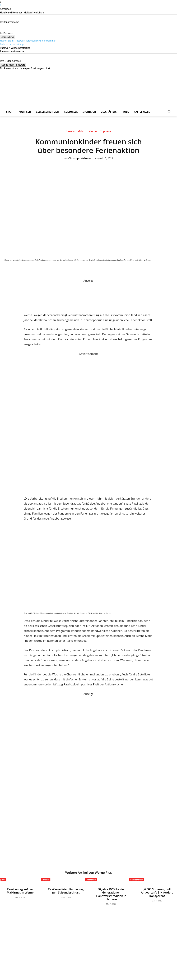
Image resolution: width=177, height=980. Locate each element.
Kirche (93, 132)
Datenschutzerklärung (12, 44)
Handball (46, 880)
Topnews (106, 132)
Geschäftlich (91, 880)
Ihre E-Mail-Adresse (10, 61)
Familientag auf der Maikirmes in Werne (20, 890)
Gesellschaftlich (76, 132)
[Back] (0, 5)
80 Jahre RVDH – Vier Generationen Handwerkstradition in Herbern (111, 892)
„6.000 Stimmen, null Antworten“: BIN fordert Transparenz (157, 890)
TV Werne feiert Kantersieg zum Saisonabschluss (66, 890)
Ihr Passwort (7, 33)
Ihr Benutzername (10, 22)
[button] (169, 112)
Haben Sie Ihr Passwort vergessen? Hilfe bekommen (28, 41)
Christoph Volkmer (80, 158)
